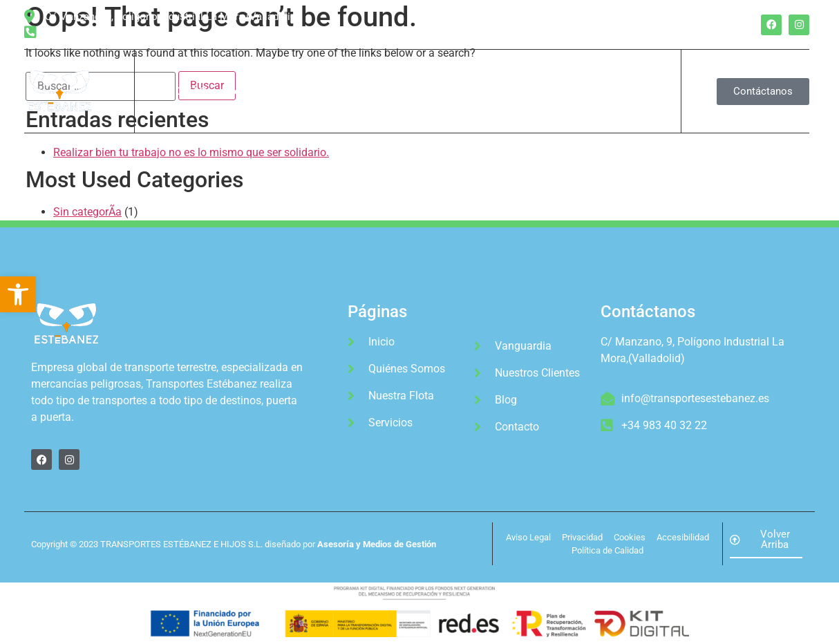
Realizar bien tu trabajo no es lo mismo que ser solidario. (191, 152)
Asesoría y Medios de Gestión (377, 544)
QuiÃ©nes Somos (218, 91)
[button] (18, 294)
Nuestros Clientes (554, 91)
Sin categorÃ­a (87, 212)
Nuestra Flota (315, 91)
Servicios (391, 91)
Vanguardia (461, 91)
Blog (630, 91)
